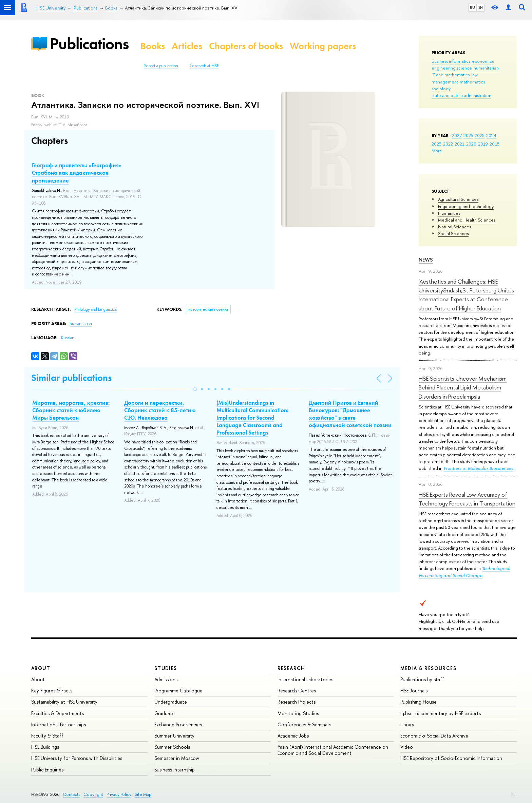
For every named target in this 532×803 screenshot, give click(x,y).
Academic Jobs (293, 736)
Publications (89, 44)
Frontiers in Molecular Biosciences (478, 468)
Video (407, 747)
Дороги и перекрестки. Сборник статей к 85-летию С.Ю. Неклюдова (160, 410)
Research (291, 668)
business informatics (451, 61)
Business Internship (175, 770)
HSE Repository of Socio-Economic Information (451, 758)
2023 (436, 144)
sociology (441, 89)
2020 (471, 144)
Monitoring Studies (298, 713)
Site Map (143, 794)
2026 (468, 135)
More (437, 151)
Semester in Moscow (177, 758)
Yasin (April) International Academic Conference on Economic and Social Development (333, 750)
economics (483, 61)
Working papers (323, 46)
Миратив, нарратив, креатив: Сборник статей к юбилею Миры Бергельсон (71, 410)
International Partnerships (59, 724)
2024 (491, 135)
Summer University (174, 736)
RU (472, 7)
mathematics (472, 82)
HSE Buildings (45, 747)
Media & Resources (428, 668)
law (474, 75)
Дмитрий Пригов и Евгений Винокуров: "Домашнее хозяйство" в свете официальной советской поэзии (350, 414)
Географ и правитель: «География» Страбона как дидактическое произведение (77, 173)
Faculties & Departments (58, 713)
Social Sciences (453, 233)
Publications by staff (422, 679)
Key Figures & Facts (52, 691)
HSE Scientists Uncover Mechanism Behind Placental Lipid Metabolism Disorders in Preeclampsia (463, 387)
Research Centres (297, 691)
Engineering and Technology (466, 206)
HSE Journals (414, 691)
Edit (514, 793)
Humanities (449, 213)
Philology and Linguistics (96, 309)
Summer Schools (172, 747)
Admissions (166, 679)
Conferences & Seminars (304, 724)
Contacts (71, 794)
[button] (195, 389)
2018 (495, 144)
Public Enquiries (47, 770)
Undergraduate (171, 702)
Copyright (93, 794)
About (41, 668)
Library (407, 724)
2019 (483, 144)
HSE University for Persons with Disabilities (77, 758)
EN (481, 7)
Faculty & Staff (47, 736)
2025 (480, 135)
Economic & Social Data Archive (434, 736)
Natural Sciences (454, 227)
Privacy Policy (119, 794)
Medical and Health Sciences (467, 220)
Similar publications (71, 378)
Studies (166, 668)
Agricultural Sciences (458, 199)
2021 (460, 144)
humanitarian (486, 68)
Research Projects (297, 702)
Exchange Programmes (178, 724)
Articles (187, 46)
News (426, 260)
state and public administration (461, 95)
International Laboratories (305, 679)
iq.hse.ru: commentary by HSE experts (441, 713)
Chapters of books (246, 46)
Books (153, 46)
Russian (68, 338)
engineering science (452, 68)
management (445, 82)
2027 (457, 135)
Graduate (165, 713)
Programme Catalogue (178, 691)
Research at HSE (204, 66)
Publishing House (419, 702)
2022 (448, 144)
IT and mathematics (451, 75)
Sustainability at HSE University (64, 702)
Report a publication (161, 66)
